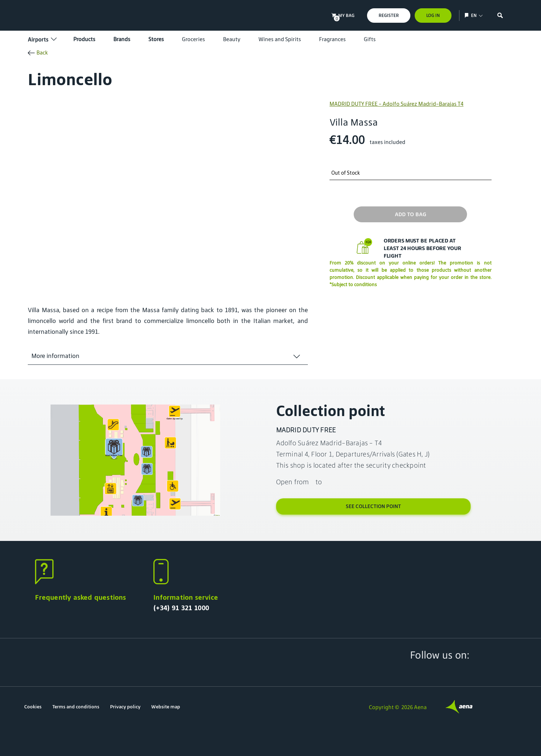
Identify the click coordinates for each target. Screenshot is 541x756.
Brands (122, 39)
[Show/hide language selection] (468, 15)
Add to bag (411, 214)
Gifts (370, 39)
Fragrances (332, 39)
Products (84, 39)
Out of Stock (346, 173)
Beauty (232, 39)
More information (55, 356)
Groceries (193, 39)
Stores (156, 39)
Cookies (33, 707)
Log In (433, 15)
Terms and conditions (76, 707)
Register (389, 15)
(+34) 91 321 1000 (181, 608)
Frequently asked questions (80, 597)
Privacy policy (125, 707)
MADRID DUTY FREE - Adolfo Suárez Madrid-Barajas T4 (396, 104)
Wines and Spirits (280, 39)
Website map (166, 707)
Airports (42, 40)
